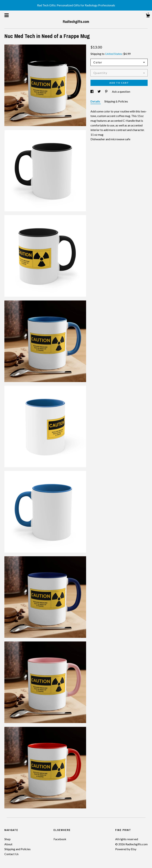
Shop (7, 839)
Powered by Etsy (126, 849)
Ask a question (121, 91)
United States (113, 54)
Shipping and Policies (17, 849)
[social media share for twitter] (99, 91)
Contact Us (11, 854)
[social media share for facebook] (92, 91)
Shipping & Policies (116, 101)
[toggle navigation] (7, 15)
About (8, 844)
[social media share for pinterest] (107, 91)
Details (96, 101)
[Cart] (148, 16)
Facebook (60, 839)
